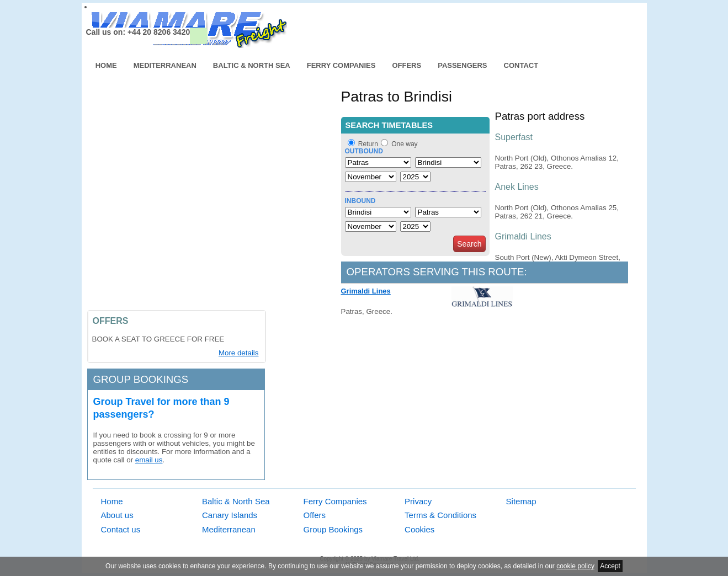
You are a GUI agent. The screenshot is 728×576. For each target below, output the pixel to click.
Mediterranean (165, 65)
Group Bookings (333, 529)
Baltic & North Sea (252, 65)
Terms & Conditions (440, 515)
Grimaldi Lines (366, 291)
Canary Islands (230, 515)
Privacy (418, 501)
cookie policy (575, 566)
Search (469, 244)
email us (149, 460)
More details (239, 353)
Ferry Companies (341, 65)
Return (368, 144)
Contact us (121, 529)
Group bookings (141, 379)
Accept (610, 566)
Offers (406, 65)
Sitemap (521, 501)
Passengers (462, 65)
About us (117, 515)
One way (404, 144)
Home (106, 65)
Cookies (419, 529)
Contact (521, 65)
